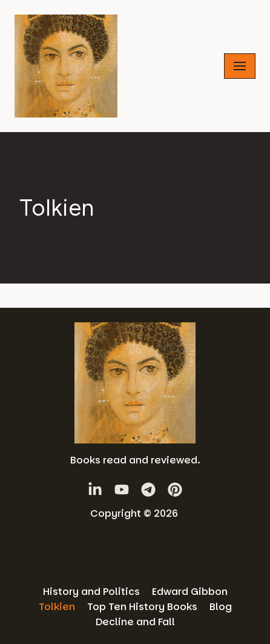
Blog (221, 607)
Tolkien (57, 607)
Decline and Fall (135, 622)
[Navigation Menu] (240, 66)
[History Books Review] (66, 66)
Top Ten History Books (142, 607)
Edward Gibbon (190, 592)
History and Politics (91, 592)
